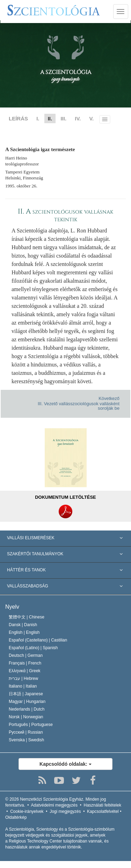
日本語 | (26, 694)
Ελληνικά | (25, 671)
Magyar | (27, 702)
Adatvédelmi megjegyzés (54, 805)
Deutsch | (26, 655)
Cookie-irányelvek (27, 811)
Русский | (26, 732)
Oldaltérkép (16, 817)
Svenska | (26, 740)
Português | (31, 725)
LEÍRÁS (18, 118)
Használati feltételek (103, 805)
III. (63, 118)
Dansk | (23, 625)
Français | (25, 663)
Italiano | (23, 686)
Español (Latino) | (33, 648)
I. (38, 118)
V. (91, 118)
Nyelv (12, 607)
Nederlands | (27, 709)
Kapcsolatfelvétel (103, 811)
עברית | (23, 678)
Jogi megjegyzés (65, 811)
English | (24, 632)
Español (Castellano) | (38, 640)
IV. (78, 118)
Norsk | (26, 717)
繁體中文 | (27, 617)
